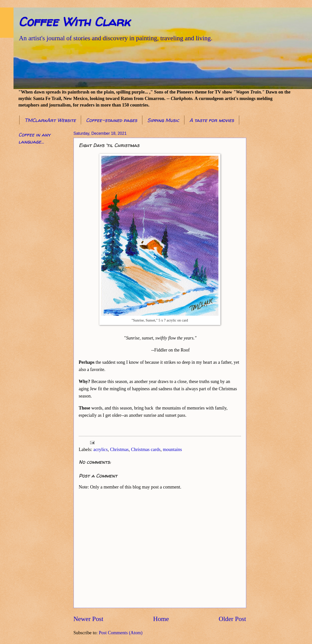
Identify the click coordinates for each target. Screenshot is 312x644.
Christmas (119, 449)
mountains (173, 449)
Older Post (232, 619)
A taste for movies (212, 120)
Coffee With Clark (74, 22)
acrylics (100, 449)
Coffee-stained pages (112, 120)
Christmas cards (146, 449)
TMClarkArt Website (50, 120)
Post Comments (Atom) (121, 633)
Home (161, 619)
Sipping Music (163, 120)
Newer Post (88, 619)
